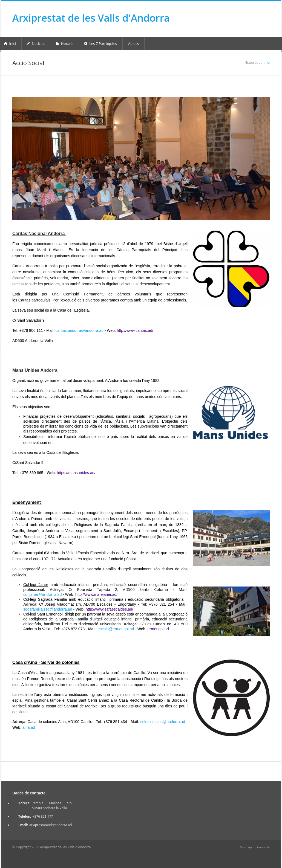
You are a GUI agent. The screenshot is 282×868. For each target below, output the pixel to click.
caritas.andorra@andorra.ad (80, 330)
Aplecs (133, 43)
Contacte (263, 847)
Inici (267, 63)
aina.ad (29, 727)
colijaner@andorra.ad (43, 594)
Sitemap (246, 847)
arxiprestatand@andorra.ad (51, 825)
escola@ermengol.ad (116, 629)
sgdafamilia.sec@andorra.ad (48, 609)
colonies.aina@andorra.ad (163, 722)
